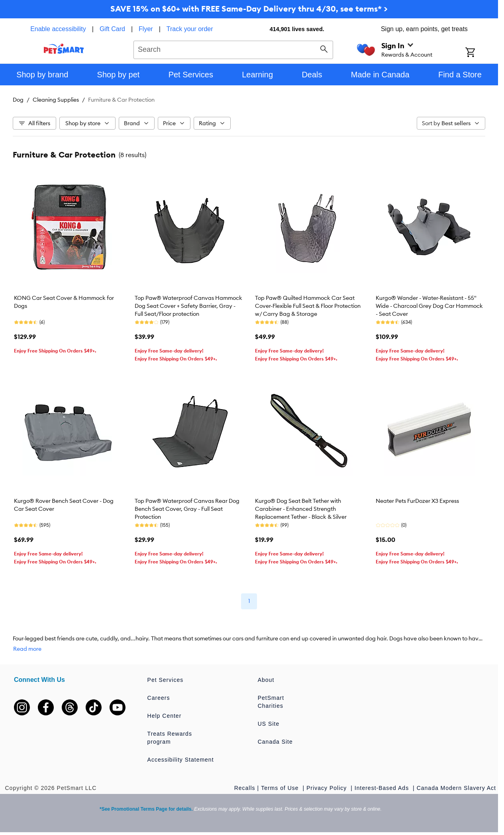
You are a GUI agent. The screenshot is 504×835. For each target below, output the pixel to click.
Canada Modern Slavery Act (456, 788)
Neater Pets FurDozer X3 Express (417, 501)
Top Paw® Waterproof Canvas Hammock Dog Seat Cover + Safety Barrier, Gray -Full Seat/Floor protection (188, 306)
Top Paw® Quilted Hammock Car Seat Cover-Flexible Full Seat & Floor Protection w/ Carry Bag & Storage (308, 306)
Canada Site (275, 742)
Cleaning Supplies (56, 100)
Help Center (165, 716)
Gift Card (112, 29)
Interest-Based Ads (383, 788)
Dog (18, 100)
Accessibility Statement (181, 760)
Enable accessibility (58, 29)
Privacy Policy (328, 788)
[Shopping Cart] (481, 53)
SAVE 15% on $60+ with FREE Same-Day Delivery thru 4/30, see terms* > (249, 9)
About (266, 680)
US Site (269, 724)
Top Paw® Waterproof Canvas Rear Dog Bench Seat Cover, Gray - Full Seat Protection (187, 509)
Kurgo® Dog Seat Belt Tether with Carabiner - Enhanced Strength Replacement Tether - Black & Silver (301, 509)
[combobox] (233, 49)
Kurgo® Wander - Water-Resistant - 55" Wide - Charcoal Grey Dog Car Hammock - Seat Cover (429, 306)
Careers (159, 698)
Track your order (190, 29)
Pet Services (166, 680)
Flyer (146, 29)
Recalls (245, 788)
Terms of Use (281, 788)
